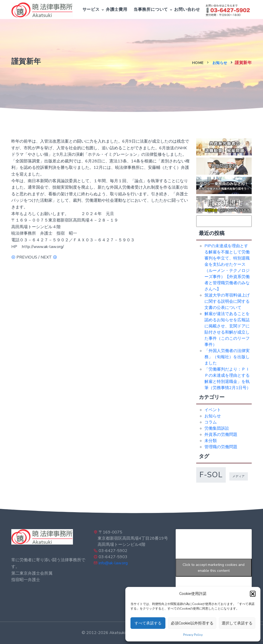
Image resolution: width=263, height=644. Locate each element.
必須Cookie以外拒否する (192, 623)
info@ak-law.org (113, 563)
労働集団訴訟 (217, 428)
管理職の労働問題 (221, 447)
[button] (253, 594)
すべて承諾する (148, 623)
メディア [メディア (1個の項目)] (239, 476)
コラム (211, 422)
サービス (91, 10)
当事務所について (151, 10)
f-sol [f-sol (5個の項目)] (211, 475)
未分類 (211, 441)
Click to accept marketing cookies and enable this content (214, 568)
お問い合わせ (187, 10)
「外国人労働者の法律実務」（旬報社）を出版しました (227, 357)
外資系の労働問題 (221, 435)
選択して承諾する (237, 623)
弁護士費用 (117, 10)
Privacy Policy (193, 635)
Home (198, 63)
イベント (213, 410)
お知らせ (220, 63)
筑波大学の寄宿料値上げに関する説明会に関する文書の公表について (227, 301)
